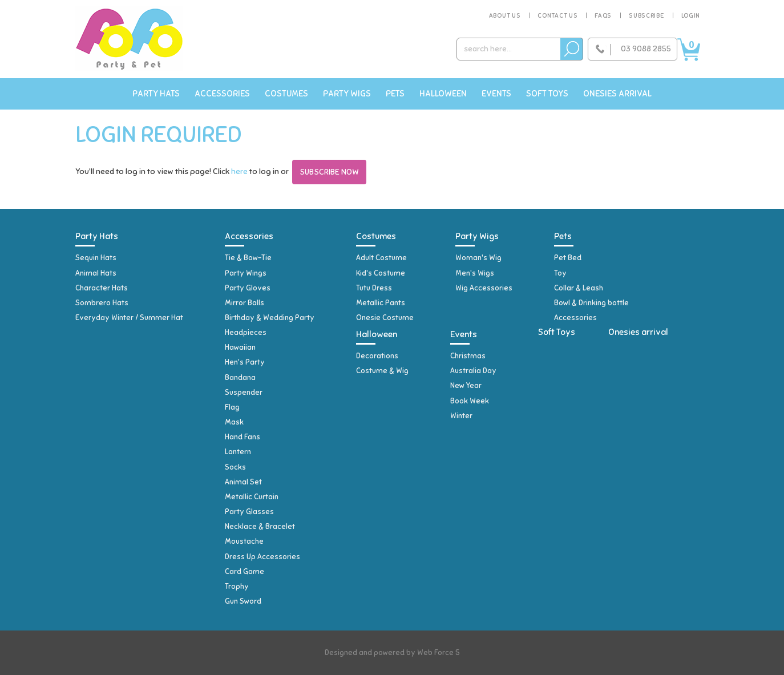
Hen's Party (245, 362)
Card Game (245, 572)
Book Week (470, 401)
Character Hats (102, 288)
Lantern (238, 452)
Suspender (244, 393)
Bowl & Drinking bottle (591, 303)
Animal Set (243, 482)
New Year (466, 386)
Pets (395, 94)
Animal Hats (96, 273)
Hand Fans (243, 437)
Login (691, 15)
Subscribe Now (329, 172)
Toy (560, 273)
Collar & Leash (579, 288)
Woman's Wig (478, 258)
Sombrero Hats (102, 303)
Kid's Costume (381, 273)
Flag (232, 407)
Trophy (237, 587)
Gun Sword (243, 601)
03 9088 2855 (646, 49)
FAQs (603, 15)
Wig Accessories (484, 288)
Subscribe (646, 15)
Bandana (240, 378)
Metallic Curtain (252, 497)
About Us (505, 15)
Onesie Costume (385, 318)
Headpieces (246, 333)
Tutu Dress (374, 288)
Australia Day (473, 371)
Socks (235, 467)
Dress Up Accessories (262, 557)
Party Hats (156, 94)
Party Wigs (347, 94)
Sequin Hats (96, 258)
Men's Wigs (475, 273)
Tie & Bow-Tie (248, 258)
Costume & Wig (382, 371)
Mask (234, 422)
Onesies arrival (617, 94)
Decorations (377, 356)
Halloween (443, 94)
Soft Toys (547, 94)
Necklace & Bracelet (260, 527)
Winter (461, 416)
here (239, 171)
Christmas (468, 356)
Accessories (222, 94)
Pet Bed (568, 258)
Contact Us (557, 15)
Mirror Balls (245, 303)
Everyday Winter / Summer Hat (129, 318)
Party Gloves (248, 288)
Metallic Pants (381, 303)
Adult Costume (381, 258)
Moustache (244, 541)
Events (496, 94)
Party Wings (246, 273)
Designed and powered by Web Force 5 (392, 653)
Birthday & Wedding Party (270, 318)
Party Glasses (249, 512)
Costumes (286, 94)
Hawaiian (240, 347)
